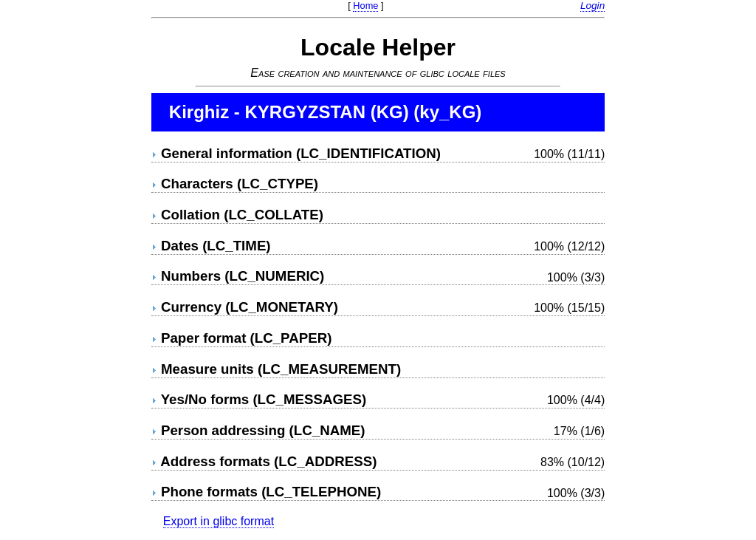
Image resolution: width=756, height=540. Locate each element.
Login (592, 6)
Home (365, 6)
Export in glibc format (219, 521)
